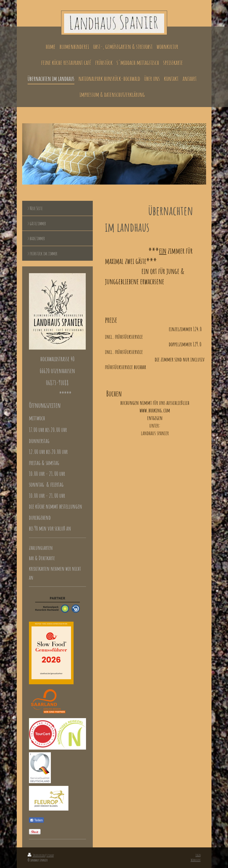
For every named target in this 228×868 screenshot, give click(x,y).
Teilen (36, 820)
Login (198, 855)
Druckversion (37, 855)
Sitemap (50, 855)
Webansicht (196, 860)
